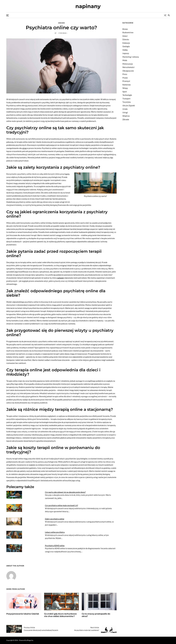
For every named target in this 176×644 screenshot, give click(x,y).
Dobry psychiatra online (55, 519)
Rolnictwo (126, 85)
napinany (88, 6)
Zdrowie (61, 23)
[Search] (169, 15)
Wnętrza (126, 116)
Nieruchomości (128, 67)
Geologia (126, 46)
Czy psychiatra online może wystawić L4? (61, 505)
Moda (125, 60)
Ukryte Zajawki (129, 106)
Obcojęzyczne (128, 71)
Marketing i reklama (131, 57)
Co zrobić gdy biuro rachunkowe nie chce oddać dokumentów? (60, 615)
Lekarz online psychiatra (55, 532)
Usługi (125, 112)
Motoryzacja (128, 64)
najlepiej (60, 278)
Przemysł (126, 81)
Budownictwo (128, 32)
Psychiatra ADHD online (55, 546)
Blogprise (30, 640)
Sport (125, 92)
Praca (125, 74)
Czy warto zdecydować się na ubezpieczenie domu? (65, 492)
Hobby (125, 50)
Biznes (125, 29)
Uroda (125, 109)
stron (25, 148)
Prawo (125, 78)
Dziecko (126, 39)
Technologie (127, 95)
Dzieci (125, 36)
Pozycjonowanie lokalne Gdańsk (23, 614)
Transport (126, 99)
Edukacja (126, 43)
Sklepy (125, 88)
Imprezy (126, 53)
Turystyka (127, 102)
